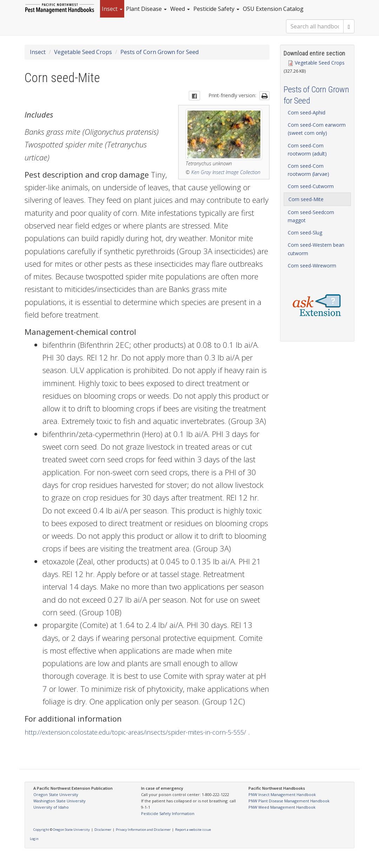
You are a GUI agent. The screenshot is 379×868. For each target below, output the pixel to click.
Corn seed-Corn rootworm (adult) (307, 150)
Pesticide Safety (216, 9)
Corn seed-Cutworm (311, 186)
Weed (180, 9)
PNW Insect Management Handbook (282, 794)
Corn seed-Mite (306, 199)
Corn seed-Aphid (307, 112)
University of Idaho (51, 807)
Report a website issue (193, 830)
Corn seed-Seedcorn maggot (311, 216)
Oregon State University (56, 794)
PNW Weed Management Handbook (282, 807)
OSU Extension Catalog (273, 9)
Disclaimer (103, 830)
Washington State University (59, 801)
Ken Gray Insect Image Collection (226, 172)
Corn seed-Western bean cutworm (316, 249)
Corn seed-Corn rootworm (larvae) (308, 170)
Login (34, 839)
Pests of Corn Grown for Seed (159, 52)
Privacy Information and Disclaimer (143, 830)
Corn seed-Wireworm (312, 266)
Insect (112, 9)
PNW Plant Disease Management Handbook (289, 801)
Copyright (41, 830)
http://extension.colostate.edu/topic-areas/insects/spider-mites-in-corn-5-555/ (135, 732)
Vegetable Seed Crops (83, 52)
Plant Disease (146, 9)
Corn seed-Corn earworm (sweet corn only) (317, 129)
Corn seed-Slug (305, 233)
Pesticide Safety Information (168, 813)
